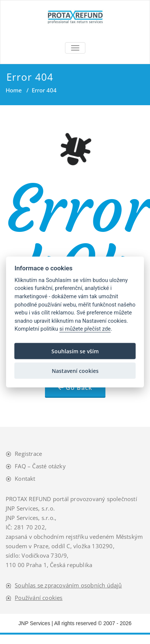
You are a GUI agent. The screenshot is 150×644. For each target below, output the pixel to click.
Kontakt (25, 478)
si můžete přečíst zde (85, 329)
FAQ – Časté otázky (40, 466)
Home (14, 90)
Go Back (79, 388)
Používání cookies (39, 598)
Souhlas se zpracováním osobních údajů (68, 585)
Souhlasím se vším (75, 351)
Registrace (28, 454)
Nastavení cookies (75, 370)
